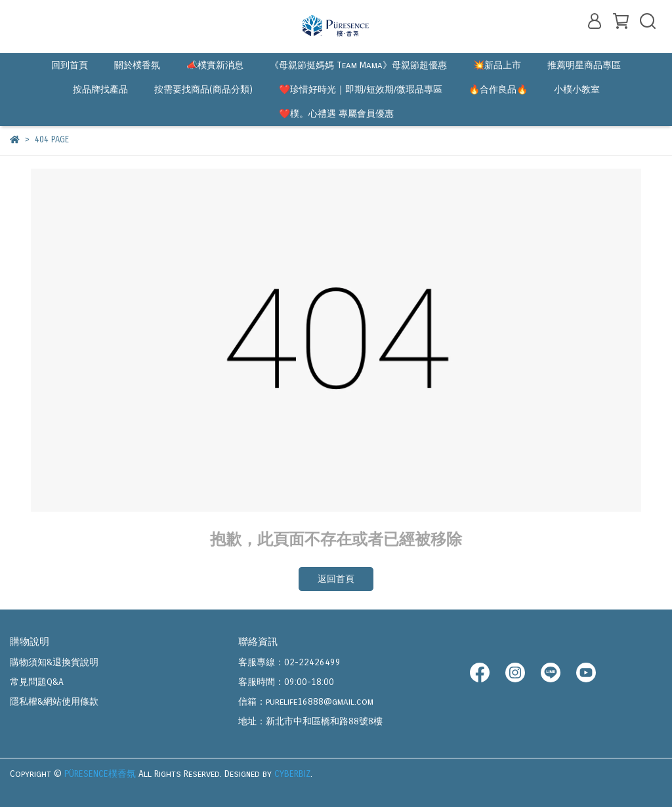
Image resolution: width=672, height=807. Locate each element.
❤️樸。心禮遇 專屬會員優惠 (336, 114)
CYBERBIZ (292, 774)
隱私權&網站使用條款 (54, 702)
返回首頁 (336, 579)
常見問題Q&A (37, 682)
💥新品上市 (497, 65)
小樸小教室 (577, 90)
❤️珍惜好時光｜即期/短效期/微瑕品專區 (361, 90)
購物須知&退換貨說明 (54, 662)
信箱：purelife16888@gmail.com (306, 702)
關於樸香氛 (137, 65)
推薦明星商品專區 (584, 65)
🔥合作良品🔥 (498, 90)
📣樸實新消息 (215, 65)
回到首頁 (70, 65)
